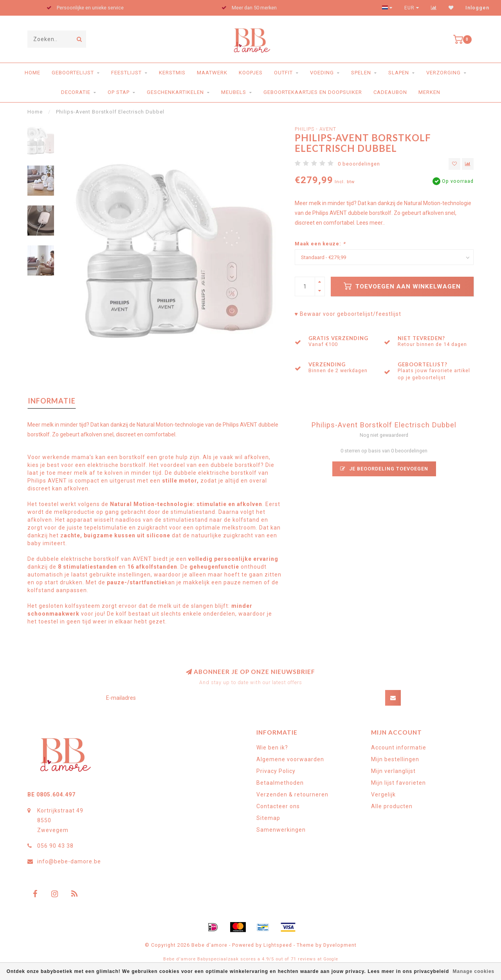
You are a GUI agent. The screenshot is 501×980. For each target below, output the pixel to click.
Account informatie (399, 748)
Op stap (119, 92)
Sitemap (268, 818)
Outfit (283, 73)
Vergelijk (383, 794)
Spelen (361, 73)
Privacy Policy (276, 771)
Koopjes (251, 73)
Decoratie (76, 92)
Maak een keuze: (320, 244)
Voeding (322, 73)
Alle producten (392, 806)
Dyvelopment (340, 945)
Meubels (234, 92)
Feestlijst (126, 73)
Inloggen (477, 8)
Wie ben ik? (272, 748)
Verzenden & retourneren (292, 794)
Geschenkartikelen (175, 92)
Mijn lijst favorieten (398, 783)
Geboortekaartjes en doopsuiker (313, 92)
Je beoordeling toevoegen (384, 469)
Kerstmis (172, 73)
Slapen (399, 73)
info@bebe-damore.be (69, 861)
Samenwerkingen (281, 830)
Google (331, 959)
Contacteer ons (278, 806)
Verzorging (443, 73)
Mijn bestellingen (395, 759)
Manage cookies (474, 971)
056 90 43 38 (55, 846)
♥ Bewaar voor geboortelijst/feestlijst (348, 314)
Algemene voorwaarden (290, 759)
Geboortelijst (73, 73)
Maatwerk (212, 73)
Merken (429, 92)
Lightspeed (278, 945)
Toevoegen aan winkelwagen (402, 286)
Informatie (52, 401)
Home (32, 73)
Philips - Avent (315, 129)
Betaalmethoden (280, 783)
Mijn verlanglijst (393, 771)
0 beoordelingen (359, 164)
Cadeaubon (390, 92)
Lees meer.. (371, 223)
